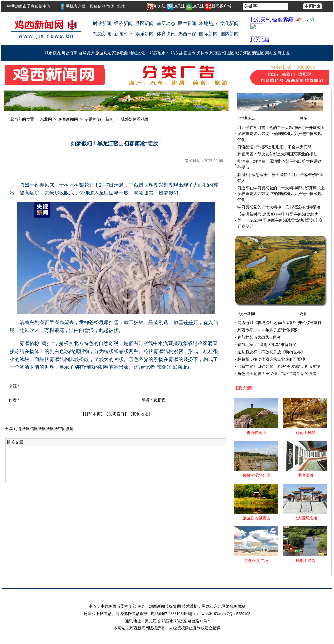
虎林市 (202, 53)
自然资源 (86, 53)
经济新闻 (123, 24)
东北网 (46, 119)
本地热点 (208, 24)
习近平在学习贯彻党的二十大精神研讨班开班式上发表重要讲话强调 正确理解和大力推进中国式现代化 (281, 134)
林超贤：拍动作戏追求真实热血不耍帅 (271, 359)
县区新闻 (145, 24)
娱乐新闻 (145, 34)
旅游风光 (103, 53)
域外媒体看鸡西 (135, 119)
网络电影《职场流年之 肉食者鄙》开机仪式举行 (280, 323)
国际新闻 (208, 34)
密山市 (189, 53)
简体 (110, 6)
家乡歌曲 (120, 53)
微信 (30, 429)
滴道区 (258, 53)
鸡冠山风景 (306, 433)
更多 (303, 118)
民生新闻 (187, 24)
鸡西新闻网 (68, 119)
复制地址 (140, 414)
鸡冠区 (215, 53)
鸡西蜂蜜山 (256, 433)
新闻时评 (123, 34)
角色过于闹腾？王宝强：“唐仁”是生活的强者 (277, 374)
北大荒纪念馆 (306, 518)
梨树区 (271, 53)
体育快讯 (166, 34)
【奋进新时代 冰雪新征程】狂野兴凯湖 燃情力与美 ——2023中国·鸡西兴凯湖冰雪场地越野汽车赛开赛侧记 (280, 220)
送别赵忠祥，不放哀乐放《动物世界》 (271, 352)
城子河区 (243, 53)
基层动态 (166, 24)
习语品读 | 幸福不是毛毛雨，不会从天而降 (274, 147)
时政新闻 (102, 24)
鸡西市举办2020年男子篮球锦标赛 (267, 330)
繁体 (121, 6)
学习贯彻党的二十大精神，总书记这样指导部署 (279, 207)
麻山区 (284, 53)
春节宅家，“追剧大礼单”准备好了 (267, 345)
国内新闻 (230, 34)
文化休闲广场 (256, 561)
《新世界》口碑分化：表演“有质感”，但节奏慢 (279, 366)
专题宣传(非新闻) (100, 119)
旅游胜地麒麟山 (256, 518)
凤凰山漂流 (306, 561)
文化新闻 (230, 24)
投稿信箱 (98, 6)
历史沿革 (69, 53)
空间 (62, 429)
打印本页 (93, 414)
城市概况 (53, 53)
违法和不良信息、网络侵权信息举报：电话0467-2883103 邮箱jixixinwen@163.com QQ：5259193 (167, 614)
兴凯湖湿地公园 (256, 475)
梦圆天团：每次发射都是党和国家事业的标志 (277, 154)
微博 (22, 429)
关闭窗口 (116, 414)
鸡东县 (177, 53)
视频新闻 (102, 34)
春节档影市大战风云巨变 (259, 337)
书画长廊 (306, 475)
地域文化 (137, 53)
